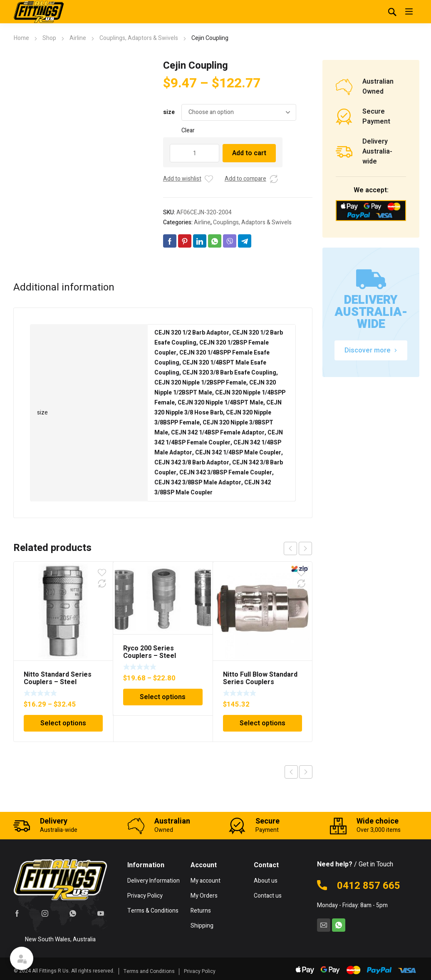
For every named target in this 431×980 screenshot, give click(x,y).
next (305, 548)
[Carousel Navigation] (298, 548)
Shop (49, 38)
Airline (78, 38)
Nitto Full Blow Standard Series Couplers (260, 678)
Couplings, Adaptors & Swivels (139, 38)
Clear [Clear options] (188, 130)
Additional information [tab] (64, 288)
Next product (306, 772)
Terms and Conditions (149, 971)
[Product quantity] (195, 153)
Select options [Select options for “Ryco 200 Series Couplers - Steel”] (163, 697)
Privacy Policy (200, 971)
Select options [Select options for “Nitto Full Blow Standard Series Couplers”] (263, 723)
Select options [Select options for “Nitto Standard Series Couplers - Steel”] (63, 723)
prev (290, 548)
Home (21, 38)
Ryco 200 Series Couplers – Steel (150, 652)
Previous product (291, 772)
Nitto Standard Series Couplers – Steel (58, 678)
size (169, 112)
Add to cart (249, 153)
